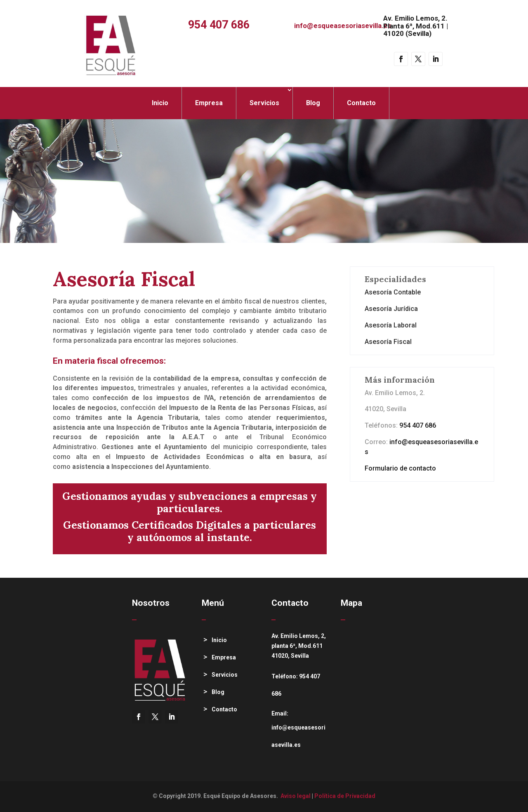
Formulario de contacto (400, 468)
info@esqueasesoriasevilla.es (343, 26)
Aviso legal (296, 796)
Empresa (209, 103)
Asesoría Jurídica (391, 309)
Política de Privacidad (345, 796)
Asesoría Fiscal (388, 342)
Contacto (361, 103)
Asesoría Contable (393, 292)
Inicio (160, 103)
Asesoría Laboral (391, 325)
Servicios (264, 103)
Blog (313, 103)
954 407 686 (219, 25)
